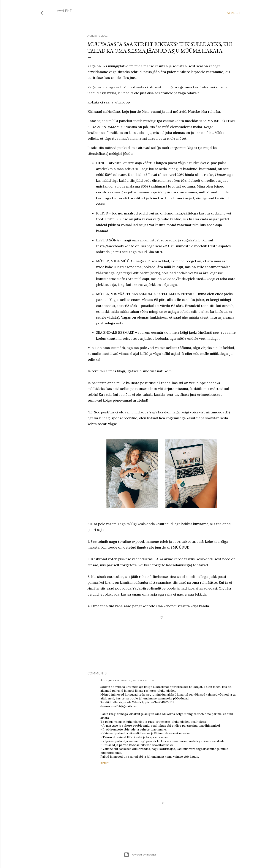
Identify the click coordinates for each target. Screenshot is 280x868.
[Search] (234, 13)
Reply (105, 763)
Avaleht (64, 11)
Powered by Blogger (140, 855)
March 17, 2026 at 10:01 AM (137, 680)
